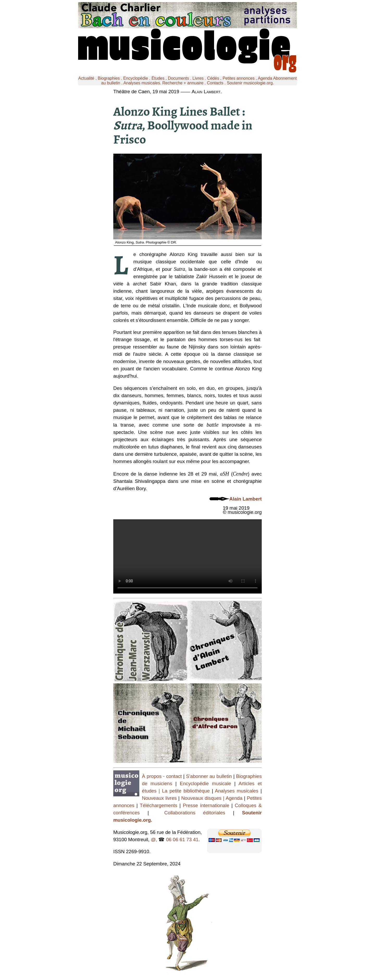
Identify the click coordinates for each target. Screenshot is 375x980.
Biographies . (110, 78)
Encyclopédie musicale (206, 784)
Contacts (215, 83)
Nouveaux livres (160, 798)
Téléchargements (159, 805)
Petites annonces (239, 78)
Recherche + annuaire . (185, 83)
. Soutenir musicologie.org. (249, 83)
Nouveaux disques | (204, 798)
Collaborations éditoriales (191, 813)
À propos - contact (162, 776)
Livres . (200, 78)
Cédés (213, 78)
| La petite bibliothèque (184, 791)
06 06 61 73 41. (183, 839)
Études (158, 78)
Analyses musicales (238, 791)
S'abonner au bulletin (210, 776)
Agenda (265, 78)
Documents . (180, 78)
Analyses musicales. (143, 83)
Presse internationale (206, 805)
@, (154, 839)
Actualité (86, 78)
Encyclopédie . (137, 78)
